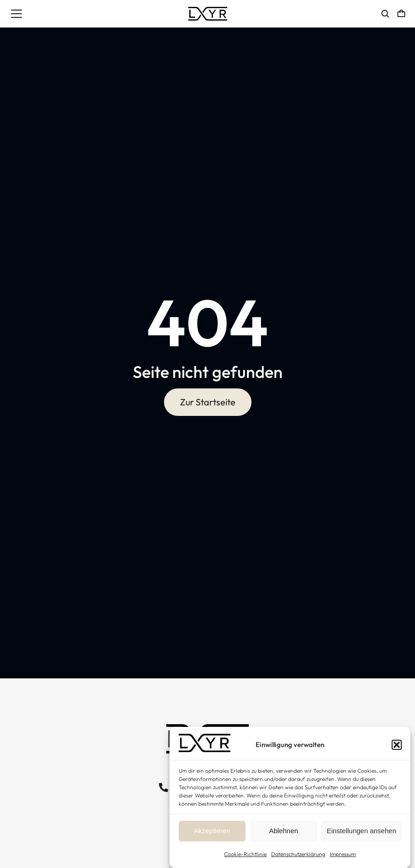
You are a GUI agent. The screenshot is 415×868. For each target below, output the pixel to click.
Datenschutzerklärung (298, 854)
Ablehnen (283, 831)
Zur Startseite (208, 402)
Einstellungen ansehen (361, 831)
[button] (397, 745)
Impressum (343, 854)
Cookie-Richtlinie (245, 854)
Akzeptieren (212, 831)
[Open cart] (401, 14)
